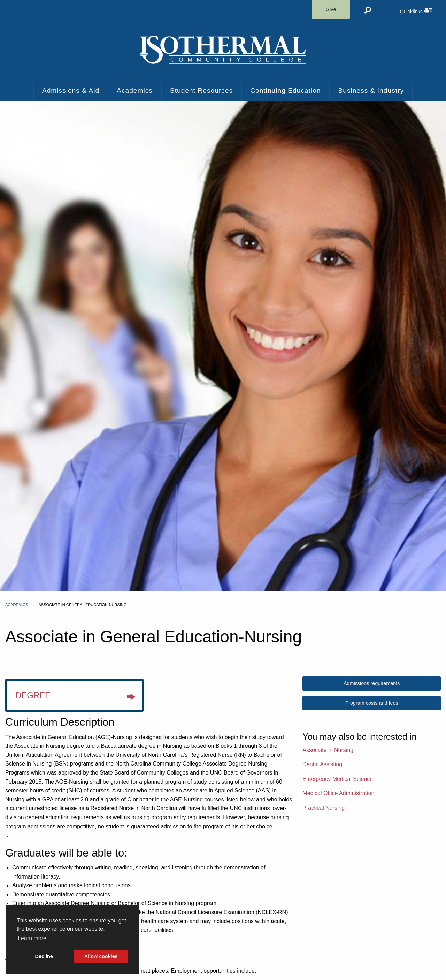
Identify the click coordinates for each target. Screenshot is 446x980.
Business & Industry (371, 91)
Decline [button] (44, 956)
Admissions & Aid (71, 91)
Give (331, 9)
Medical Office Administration (338, 793)
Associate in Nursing (328, 750)
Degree (75, 697)
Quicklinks (423, 10)
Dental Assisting (322, 764)
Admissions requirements (372, 683)
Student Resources (201, 91)
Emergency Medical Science (338, 779)
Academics (135, 91)
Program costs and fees (372, 703)
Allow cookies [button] (101, 956)
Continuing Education (285, 91)
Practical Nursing (324, 808)
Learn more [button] (32, 938)
